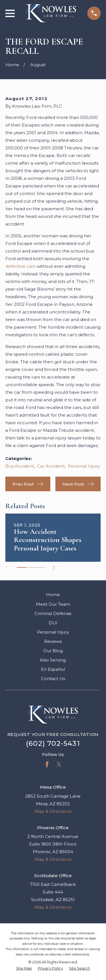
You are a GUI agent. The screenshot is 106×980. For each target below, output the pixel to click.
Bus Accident (20, 466)
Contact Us (53, 679)
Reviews (53, 641)
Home (53, 595)
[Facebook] (47, 764)
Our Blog (53, 651)
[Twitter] (59, 764)
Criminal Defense (53, 613)
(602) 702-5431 (53, 743)
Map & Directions (53, 811)
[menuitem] (24, 969)
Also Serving (53, 660)
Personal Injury (84, 466)
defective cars (20, 266)
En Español (53, 669)
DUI (53, 623)
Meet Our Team (53, 604)
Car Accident (51, 466)
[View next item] (54, 568)
